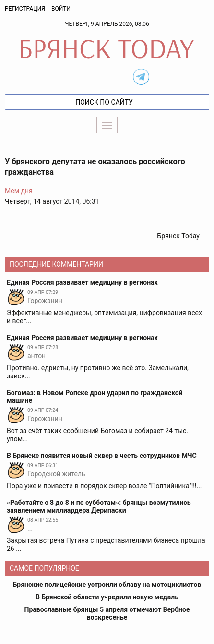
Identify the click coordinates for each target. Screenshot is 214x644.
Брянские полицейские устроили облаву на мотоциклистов (107, 585)
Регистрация (25, 9)
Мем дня (19, 191)
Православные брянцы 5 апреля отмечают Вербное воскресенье (107, 613)
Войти (61, 9)
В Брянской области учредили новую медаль (107, 597)
